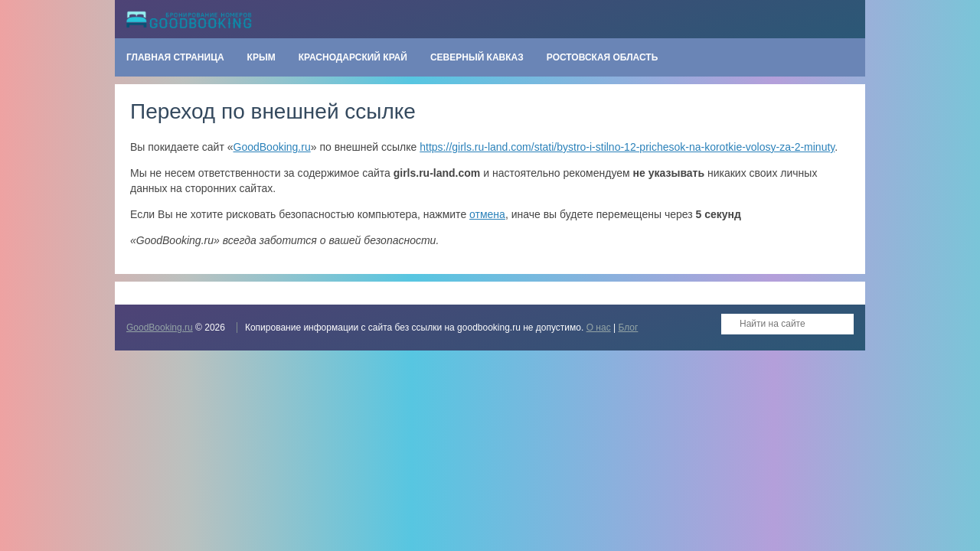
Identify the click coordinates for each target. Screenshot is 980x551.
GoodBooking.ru (272, 147)
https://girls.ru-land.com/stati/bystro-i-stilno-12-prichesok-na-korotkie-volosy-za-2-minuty (627, 147)
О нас (599, 328)
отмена (487, 214)
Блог (628, 328)
